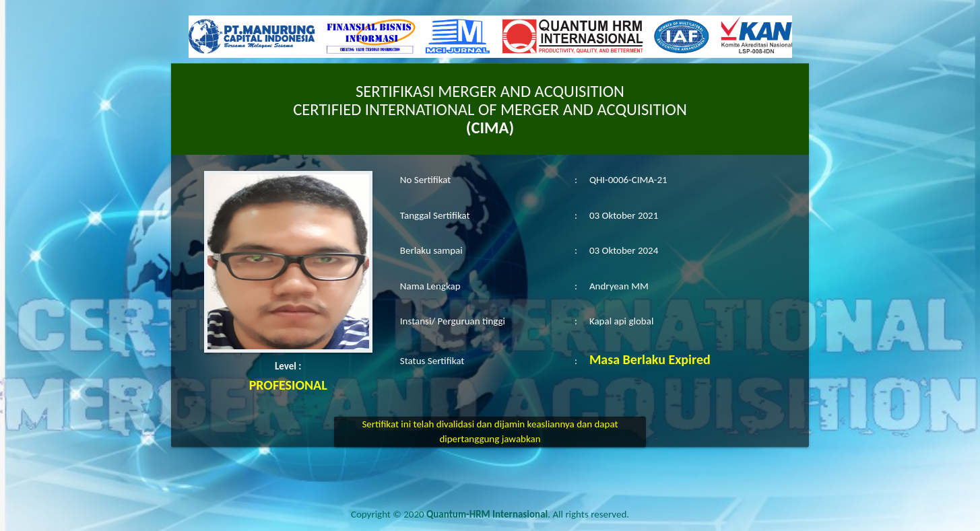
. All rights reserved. (528, 514)
